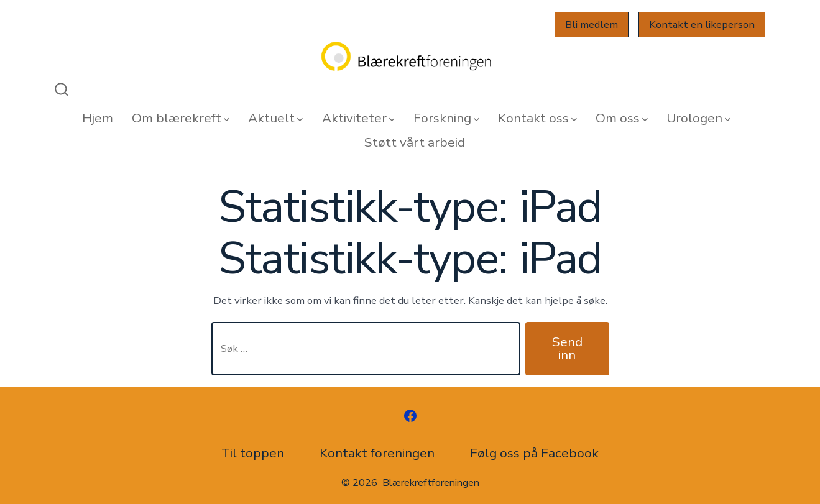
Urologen (698, 118)
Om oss (622, 118)
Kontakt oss (537, 118)
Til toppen (253, 453)
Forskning (446, 118)
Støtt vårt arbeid (415, 142)
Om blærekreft (181, 118)
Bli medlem (592, 25)
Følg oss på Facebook (534, 453)
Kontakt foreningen (377, 453)
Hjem (98, 118)
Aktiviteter (358, 118)
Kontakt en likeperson (702, 25)
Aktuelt (275, 118)
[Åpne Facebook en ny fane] (410, 416)
